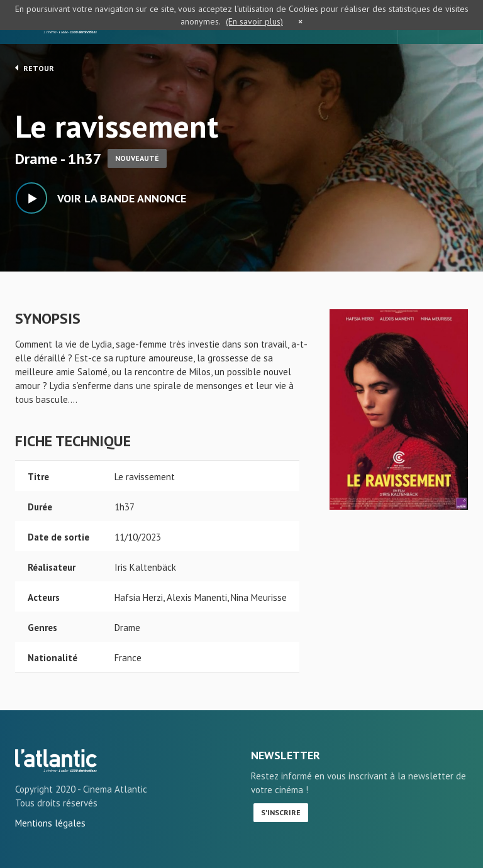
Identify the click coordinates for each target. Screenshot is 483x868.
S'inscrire (281, 812)
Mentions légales (50, 823)
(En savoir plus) (254, 21)
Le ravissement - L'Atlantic (56, 761)
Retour (35, 68)
